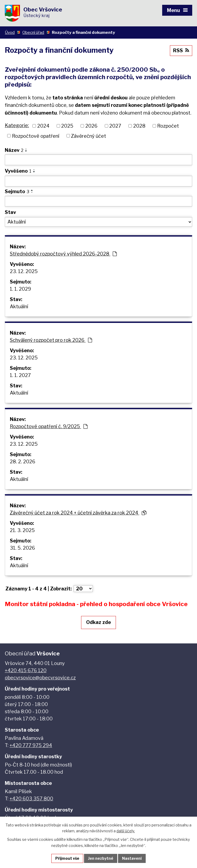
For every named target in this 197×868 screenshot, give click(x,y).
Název (14, 150)
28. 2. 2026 (23, 462)
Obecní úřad (33, 32)
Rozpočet (168, 126)
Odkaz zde (98, 622)
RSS (181, 50)
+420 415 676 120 (26, 670)
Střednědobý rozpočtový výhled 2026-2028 (63, 254)
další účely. (126, 831)
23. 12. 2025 (24, 271)
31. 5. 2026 (22, 548)
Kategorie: (17, 125)
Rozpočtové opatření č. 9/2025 (49, 426)
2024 (43, 126)
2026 (91, 126)
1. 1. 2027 (20, 375)
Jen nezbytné (101, 858)
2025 (67, 126)
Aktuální (19, 307)
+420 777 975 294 (31, 745)
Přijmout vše (67, 858)
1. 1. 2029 (20, 289)
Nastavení (132, 858)
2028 (139, 126)
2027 (115, 126)
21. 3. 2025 (22, 530)
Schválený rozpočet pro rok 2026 (51, 340)
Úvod (10, 32)
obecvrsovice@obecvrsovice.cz (40, 678)
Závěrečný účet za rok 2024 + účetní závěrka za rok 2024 (78, 513)
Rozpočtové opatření (36, 136)
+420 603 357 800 (31, 799)
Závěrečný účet (89, 136)
